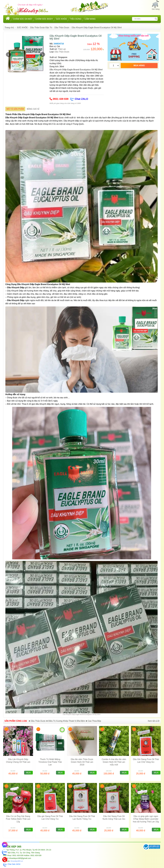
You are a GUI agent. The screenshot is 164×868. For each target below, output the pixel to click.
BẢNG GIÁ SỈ (33, 109)
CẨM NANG (90, 19)
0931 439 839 (61, 99)
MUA (28, 773)
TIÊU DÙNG (76, 19)
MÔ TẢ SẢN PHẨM (15, 109)
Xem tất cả (154, 721)
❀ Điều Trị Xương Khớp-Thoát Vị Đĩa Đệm (66, 721)
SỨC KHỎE (62, 19)
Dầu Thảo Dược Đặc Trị (41, 28)
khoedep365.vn (17, 861)
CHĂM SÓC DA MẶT (23, 19)
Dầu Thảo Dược (62, 28)
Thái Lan (62, 49)
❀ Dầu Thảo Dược (37, 721)
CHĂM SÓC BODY (44, 19)
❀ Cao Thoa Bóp (93, 721)
